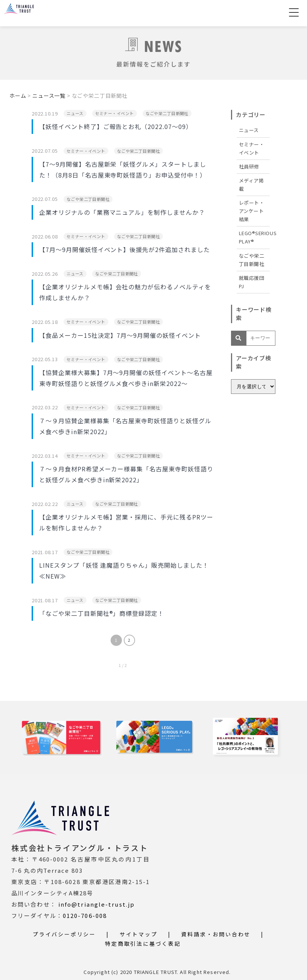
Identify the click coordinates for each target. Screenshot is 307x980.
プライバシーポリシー (64, 934)
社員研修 (249, 166)
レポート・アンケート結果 (252, 211)
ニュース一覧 (49, 96)
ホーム (18, 96)
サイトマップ (139, 934)
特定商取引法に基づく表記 (143, 944)
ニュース (249, 130)
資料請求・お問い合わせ (216, 934)
